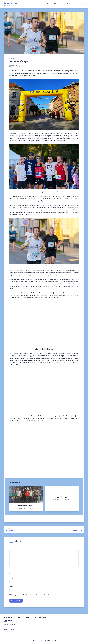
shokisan (23, 66)
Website (12, 587)
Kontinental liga (79, 4)
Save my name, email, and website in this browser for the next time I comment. (35, 595)
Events (63, 4)
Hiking (56, 4)
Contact (69, 4)
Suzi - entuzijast (9, 629)
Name (12, 570)
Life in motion (11, 3)
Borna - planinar (9, 624)
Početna (50, 4)
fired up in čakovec (60, 497)
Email (12, 578)
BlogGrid (46, 640)
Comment (13, 548)
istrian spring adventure (26, 506)
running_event (14, 58)
